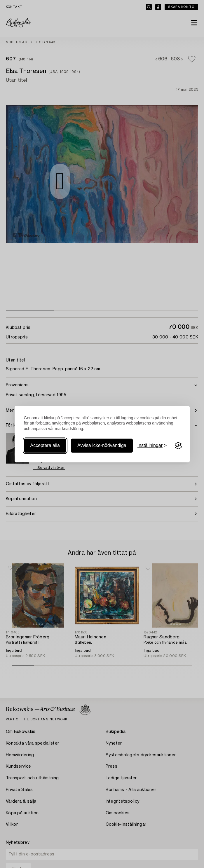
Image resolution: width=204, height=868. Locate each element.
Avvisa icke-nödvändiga (102, 446)
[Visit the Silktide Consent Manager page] (178, 446)
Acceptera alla (45, 446)
